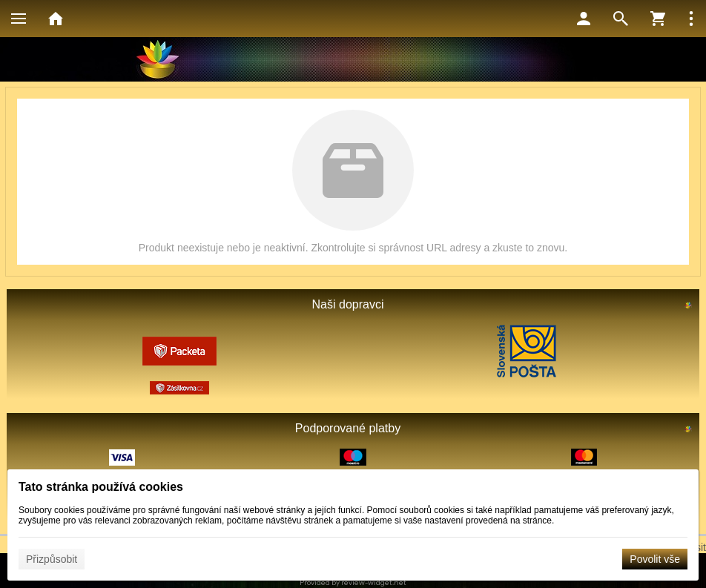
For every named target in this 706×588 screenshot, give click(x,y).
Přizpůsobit (52, 559)
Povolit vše (655, 559)
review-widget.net (374, 582)
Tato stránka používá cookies (101, 487)
